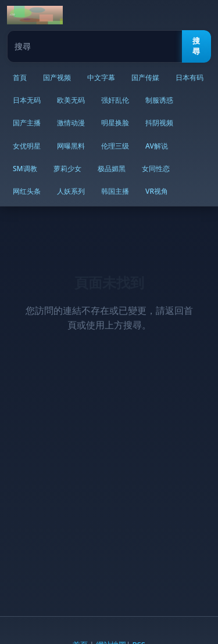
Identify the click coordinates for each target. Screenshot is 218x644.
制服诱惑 (159, 100)
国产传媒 (145, 77)
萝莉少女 (67, 169)
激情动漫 (71, 123)
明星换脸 (115, 123)
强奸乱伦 (115, 100)
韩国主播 (115, 191)
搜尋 (196, 46)
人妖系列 (71, 191)
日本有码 (190, 77)
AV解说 (157, 146)
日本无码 (27, 100)
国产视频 (57, 77)
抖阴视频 (159, 123)
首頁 (20, 77)
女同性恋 (156, 169)
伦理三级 (115, 146)
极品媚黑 (112, 169)
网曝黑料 (71, 146)
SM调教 (25, 169)
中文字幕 (101, 77)
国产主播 (27, 123)
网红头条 (27, 191)
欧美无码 (71, 100)
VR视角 (157, 191)
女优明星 (27, 146)
